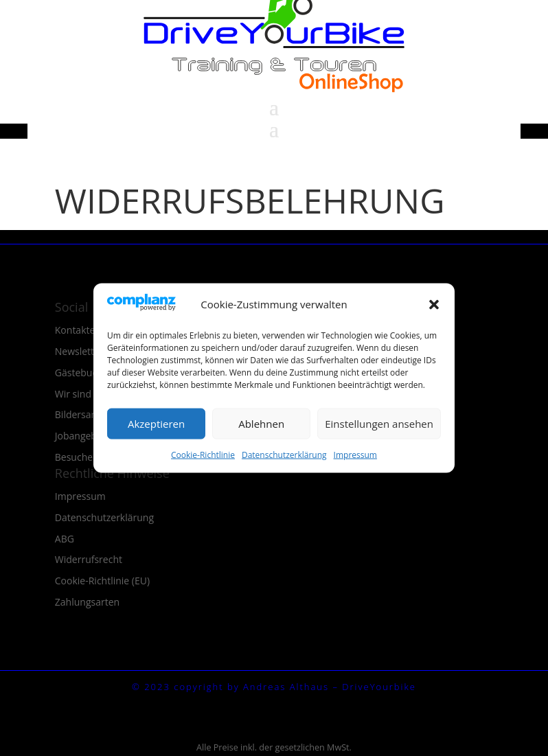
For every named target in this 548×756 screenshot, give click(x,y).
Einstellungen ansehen (379, 424)
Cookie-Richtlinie (203, 454)
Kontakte (75, 330)
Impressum (355, 454)
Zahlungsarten (87, 602)
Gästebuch (79, 373)
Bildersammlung (92, 414)
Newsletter (79, 351)
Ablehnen (261, 424)
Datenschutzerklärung (284, 454)
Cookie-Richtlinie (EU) (102, 581)
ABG (65, 539)
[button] (434, 304)
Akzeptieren (156, 424)
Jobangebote (83, 436)
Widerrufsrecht (89, 559)
